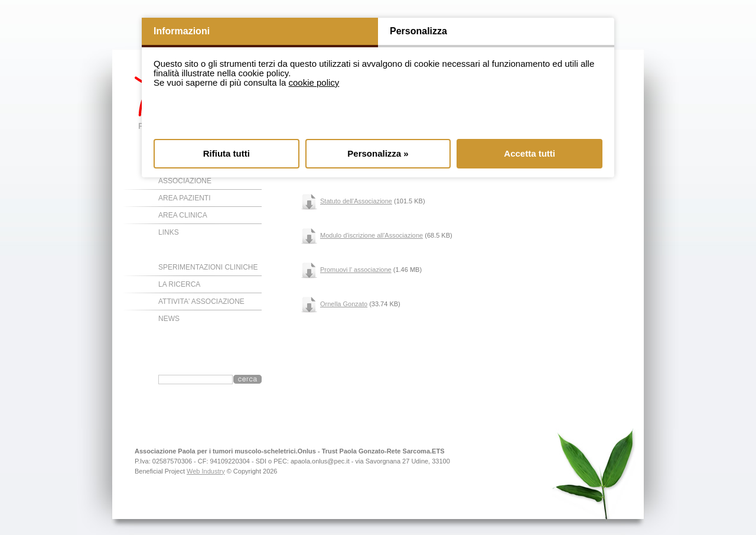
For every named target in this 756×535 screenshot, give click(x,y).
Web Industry (206, 471)
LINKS (169, 232)
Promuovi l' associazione (356, 270)
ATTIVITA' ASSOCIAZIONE (201, 301)
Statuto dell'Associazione (356, 201)
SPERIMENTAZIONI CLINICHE (208, 267)
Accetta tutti (529, 153)
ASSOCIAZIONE (185, 181)
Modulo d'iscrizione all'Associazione (372, 235)
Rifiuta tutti (227, 153)
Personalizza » (378, 153)
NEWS (169, 319)
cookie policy (314, 82)
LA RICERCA (179, 284)
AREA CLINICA (183, 215)
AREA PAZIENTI (184, 198)
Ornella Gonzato (344, 304)
